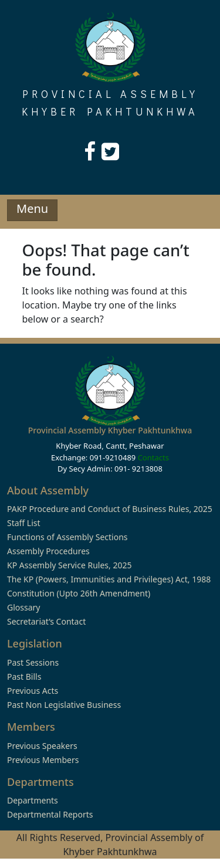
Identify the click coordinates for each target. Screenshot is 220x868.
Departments (33, 800)
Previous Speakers (42, 746)
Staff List (24, 523)
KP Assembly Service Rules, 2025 (69, 565)
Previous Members (43, 760)
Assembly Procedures (48, 551)
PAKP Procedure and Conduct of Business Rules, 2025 (110, 509)
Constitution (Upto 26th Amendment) (79, 593)
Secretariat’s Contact (46, 621)
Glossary (23, 607)
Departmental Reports (50, 814)
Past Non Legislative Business (64, 705)
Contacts (153, 457)
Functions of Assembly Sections (67, 537)
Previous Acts (33, 691)
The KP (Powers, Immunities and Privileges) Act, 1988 (109, 579)
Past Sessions (33, 662)
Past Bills (24, 677)
